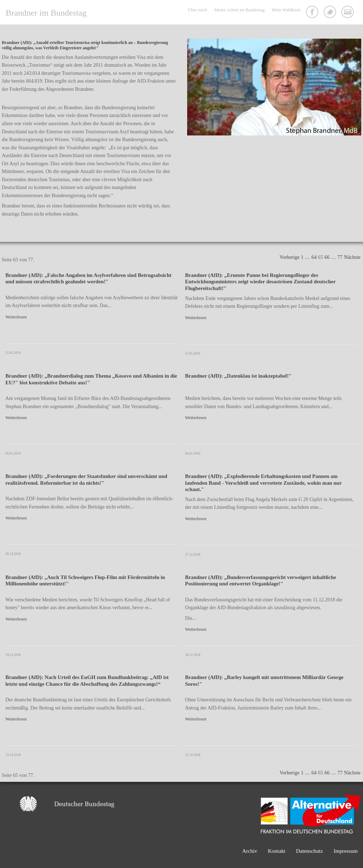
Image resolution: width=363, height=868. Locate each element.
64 (314, 257)
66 (327, 257)
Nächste (352, 257)
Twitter (331, 13)
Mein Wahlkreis (286, 10)
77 (340, 257)
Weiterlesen (16, 317)
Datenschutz (309, 851)
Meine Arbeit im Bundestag (240, 10)
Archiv (250, 851)
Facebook (313, 13)
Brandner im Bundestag (46, 13)
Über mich (197, 10)
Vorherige (289, 257)
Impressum (346, 851)
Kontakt (348, 13)
